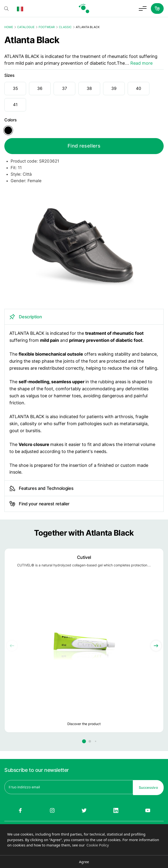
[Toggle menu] (143, 8)
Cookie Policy (98, 845)
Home (9, 27)
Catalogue (26, 27)
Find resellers (84, 146)
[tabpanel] (84, 395)
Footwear (47, 27)
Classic (65, 27)
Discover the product (84, 724)
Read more (141, 63)
